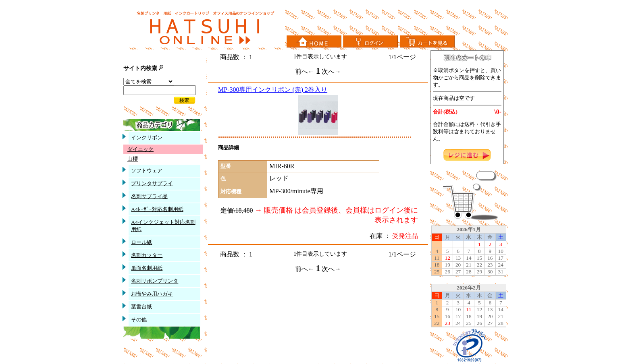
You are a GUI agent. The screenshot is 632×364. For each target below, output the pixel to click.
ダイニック (140, 149)
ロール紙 (141, 242)
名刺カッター (147, 255)
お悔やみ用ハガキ (152, 294)
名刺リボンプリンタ (155, 281)
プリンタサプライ (152, 183)
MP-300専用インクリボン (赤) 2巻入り (273, 90)
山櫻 (133, 159)
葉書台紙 (141, 307)
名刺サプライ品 (149, 196)
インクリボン (147, 138)
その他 (139, 320)
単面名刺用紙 (147, 268)
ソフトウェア (147, 171)
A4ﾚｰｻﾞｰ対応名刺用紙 (157, 209)
